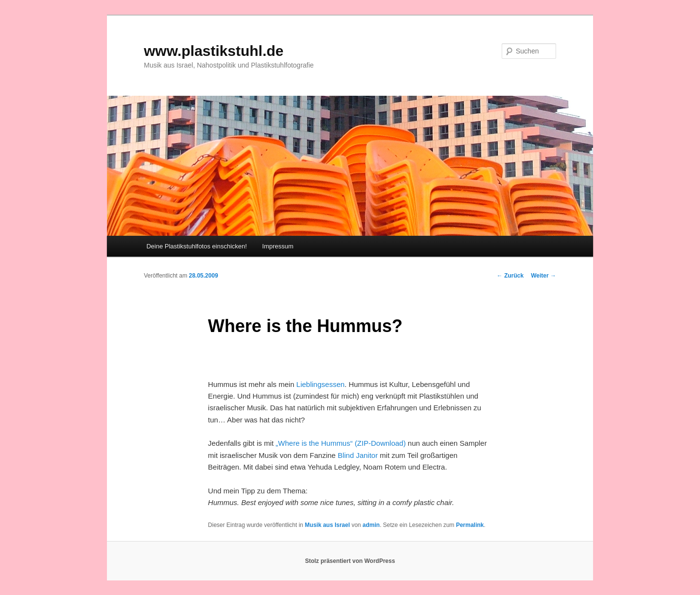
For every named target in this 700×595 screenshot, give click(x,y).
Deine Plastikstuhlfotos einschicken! (197, 246)
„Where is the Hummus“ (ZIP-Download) (341, 443)
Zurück (510, 276)
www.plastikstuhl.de (214, 51)
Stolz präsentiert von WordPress (350, 561)
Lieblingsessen (321, 384)
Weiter (543, 276)
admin (371, 525)
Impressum (278, 246)
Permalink (470, 525)
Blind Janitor (358, 455)
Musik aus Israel (327, 525)
